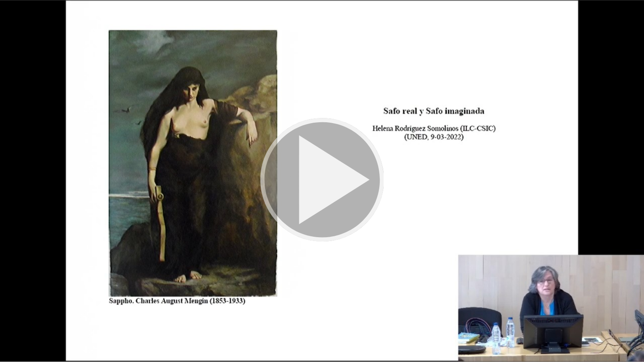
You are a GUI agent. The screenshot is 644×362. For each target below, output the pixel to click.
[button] (322, 181)
